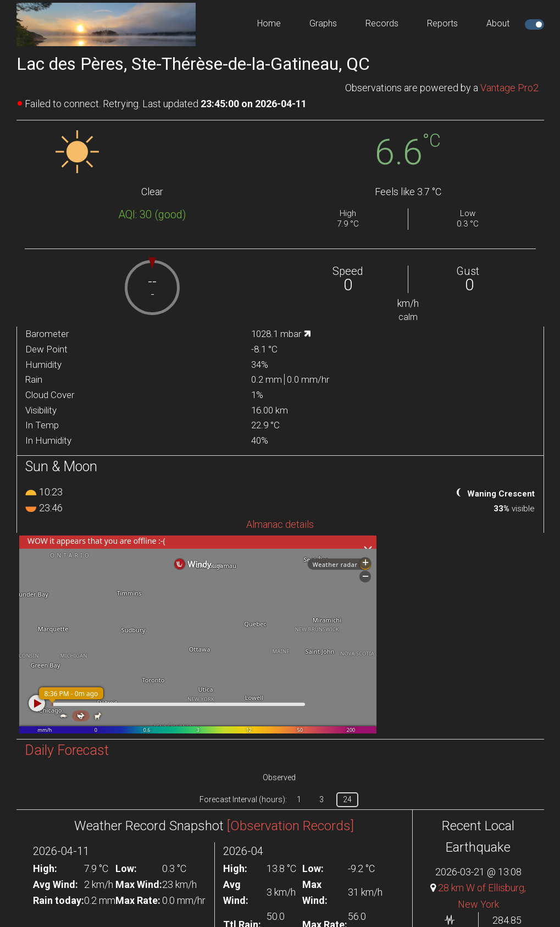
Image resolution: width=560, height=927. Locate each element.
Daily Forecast (67, 750)
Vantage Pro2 (509, 88)
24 (347, 799)
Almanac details (280, 524)
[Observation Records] (290, 826)
